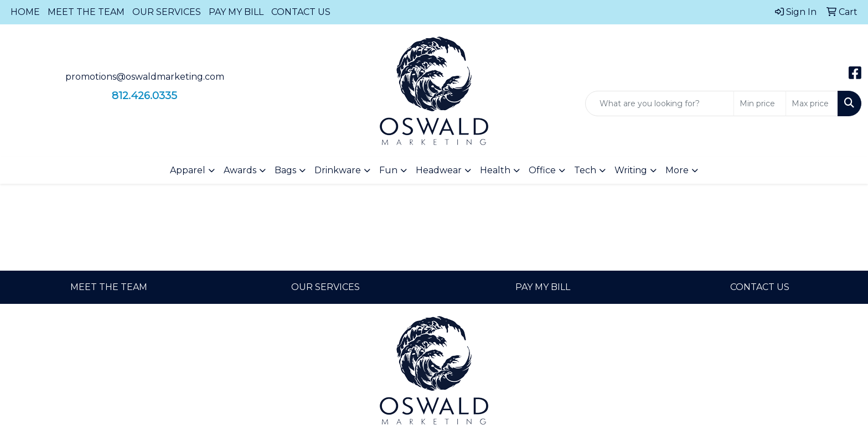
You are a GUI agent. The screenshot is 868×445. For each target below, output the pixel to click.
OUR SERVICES (167, 12)
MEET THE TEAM (86, 12)
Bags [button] (285, 170)
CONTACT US (301, 12)
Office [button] (542, 170)
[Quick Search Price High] (812, 104)
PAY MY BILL (236, 12)
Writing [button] (631, 170)
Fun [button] (388, 170)
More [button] (677, 170)
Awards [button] (240, 170)
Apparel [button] (188, 170)
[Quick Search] (660, 104)
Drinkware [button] (338, 170)
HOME (25, 12)
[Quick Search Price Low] (760, 104)
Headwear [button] (439, 170)
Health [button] (495, 170)
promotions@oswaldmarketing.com (145, 77)
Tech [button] (585, 170)
